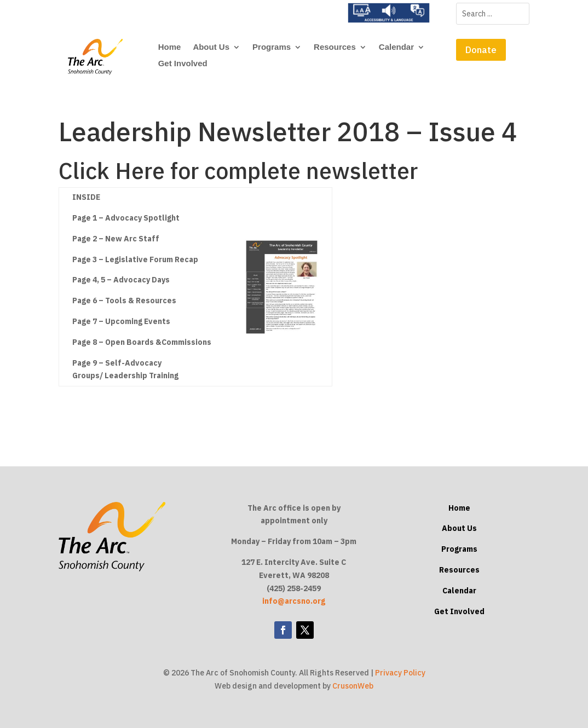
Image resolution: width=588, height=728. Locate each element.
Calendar (396, 47)
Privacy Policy (400, 673)
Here (140, 171)
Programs (272, 47)
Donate (481, 50)
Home (170, 47)
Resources (335, 47)
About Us (211, 47)
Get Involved (183, 64)
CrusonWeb (353, 686)
